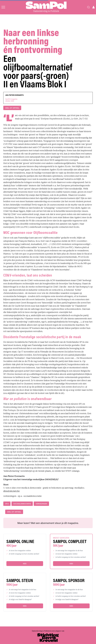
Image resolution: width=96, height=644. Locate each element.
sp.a (7, 504)
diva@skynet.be (11, 491)
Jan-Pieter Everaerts (15, 95)
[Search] (88, 7)
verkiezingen (41, 504)
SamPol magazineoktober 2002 (11, 100)
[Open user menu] (94, 7)
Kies (25, 564)
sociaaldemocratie (22, 504)
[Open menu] (3, 7)
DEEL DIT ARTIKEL (12, 108)
